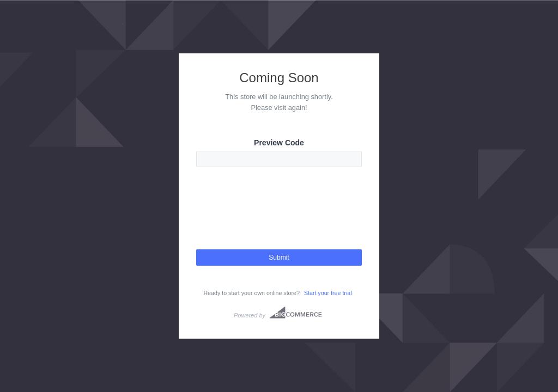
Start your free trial (328, 293)
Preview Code (279, 143)
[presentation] (279, 218)
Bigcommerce (296, 313)
